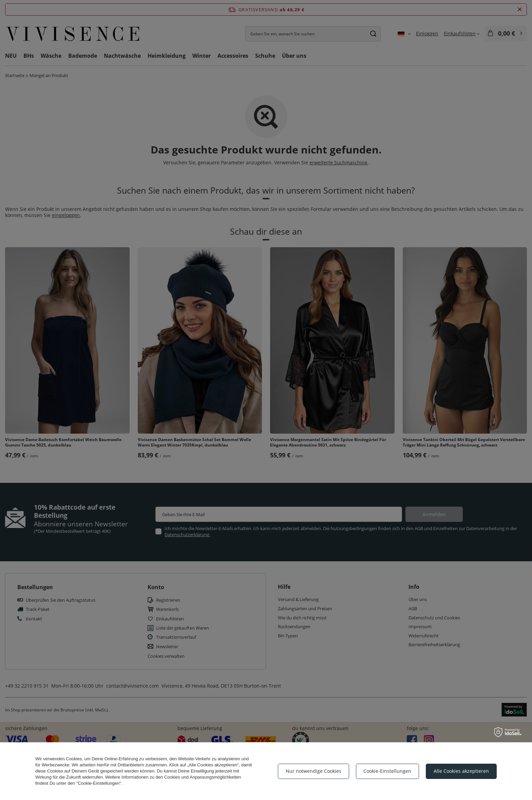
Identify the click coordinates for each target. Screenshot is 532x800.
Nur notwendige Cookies (313, 771)
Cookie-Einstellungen (387, 771)
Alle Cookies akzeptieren (461, 771)
